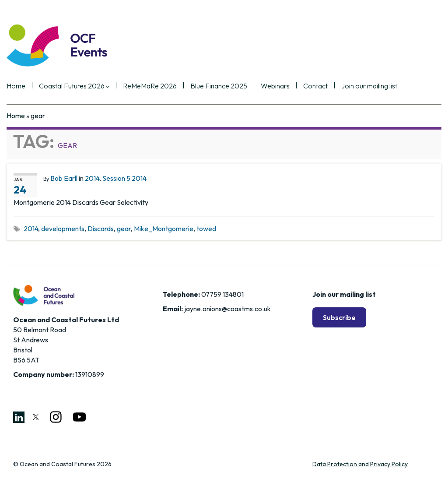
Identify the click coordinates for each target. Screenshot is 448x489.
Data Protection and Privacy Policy (360, 464)
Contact (315, 86)
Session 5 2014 (124, 178)
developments (63, 229)
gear (124, 229)
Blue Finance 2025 (219, 86)
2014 (92, 178)
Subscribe (339, 317)
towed (206, 229)
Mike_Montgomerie (164, 229)
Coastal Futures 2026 (74, 86)
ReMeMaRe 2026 (150, 86)
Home (16, 86)
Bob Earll (64, 178)
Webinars (275, 86)
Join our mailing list (369, 86)
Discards (101, 229)
